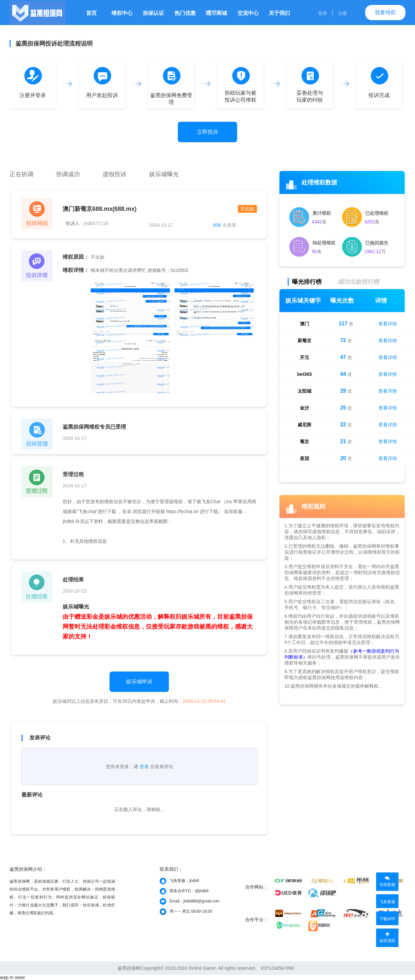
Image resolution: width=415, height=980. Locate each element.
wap (4, 977)
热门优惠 (185, 13)
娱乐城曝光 (164, 174)
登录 (323, 13)
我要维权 (385, 12)
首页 (91, 13)
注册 (342, 13)
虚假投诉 (114, 174)
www (20, 977)
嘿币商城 (216, 13)
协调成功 (68, 174)
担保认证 (153, 13)
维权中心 (122, 13)
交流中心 (248, 13)
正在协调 (21, 174)
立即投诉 (207, 132)
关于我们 (279, 13)
